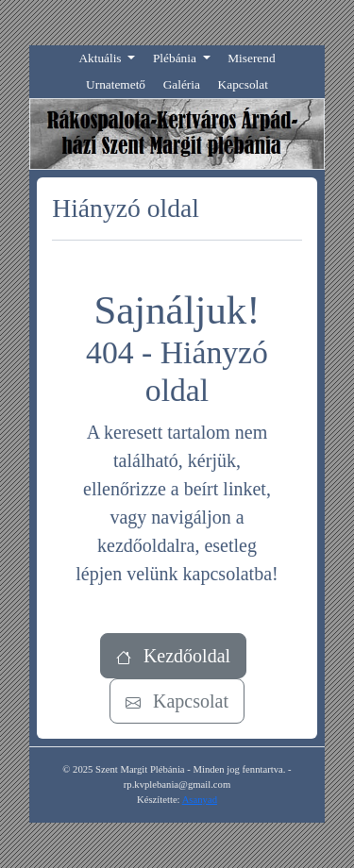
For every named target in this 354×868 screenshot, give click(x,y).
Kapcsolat (243, 84)
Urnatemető (116, 84)
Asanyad (200, 800)
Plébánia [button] (176, 58)
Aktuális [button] (101, 58)
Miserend (251, 58)
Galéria (182, 84)
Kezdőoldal (173, 656)
